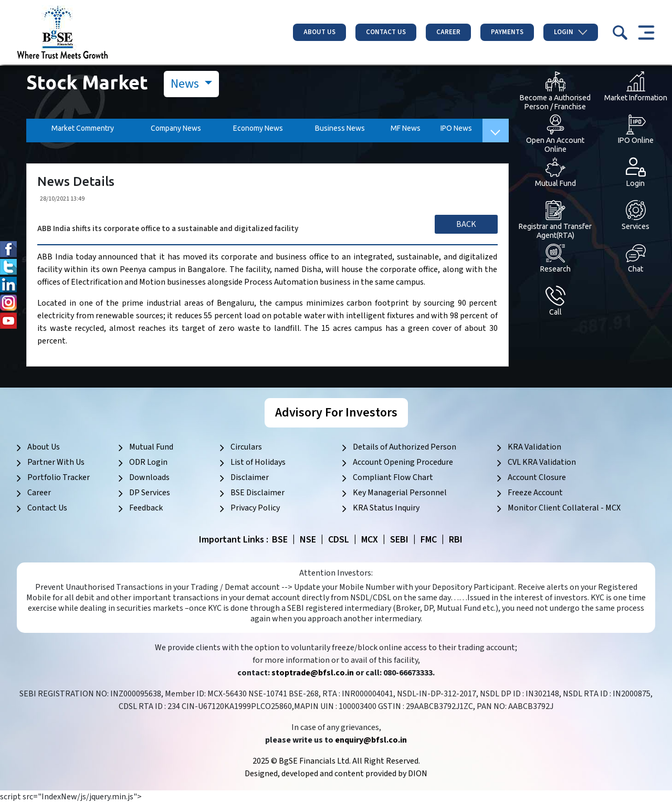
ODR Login (148, 462)
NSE (308, 540)
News (186, 84)
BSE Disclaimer (258, 493)
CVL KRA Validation (542, 462)
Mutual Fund (151, 447)
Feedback (146, 508)
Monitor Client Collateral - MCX (564, 508)
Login (571, 32)
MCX (370, 540)
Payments (507, 32)
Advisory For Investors (336, 413)
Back (466, 224)
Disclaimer (250, 477)
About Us (319, 32)
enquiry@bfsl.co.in (371, 740)
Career (448, 32)
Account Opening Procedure (403, 462)
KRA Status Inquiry (386, 508)
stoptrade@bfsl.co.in (313, 673)
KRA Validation (534, 447)
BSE (280, 540)
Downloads (149, 477)
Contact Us (386, 32)
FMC (429, 540)
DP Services (150, 493)
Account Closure (537, 477)
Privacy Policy (255, 508)
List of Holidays (258, 462)
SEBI (399, 540)
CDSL (339, 540)
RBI (456, 540)
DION (418, 774)
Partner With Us (56, 462)
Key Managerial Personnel (400, 493)
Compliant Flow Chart (393, 477)
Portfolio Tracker (59, 477)
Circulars (246, 447)
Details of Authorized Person (405, 447)
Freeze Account (535, 493)
